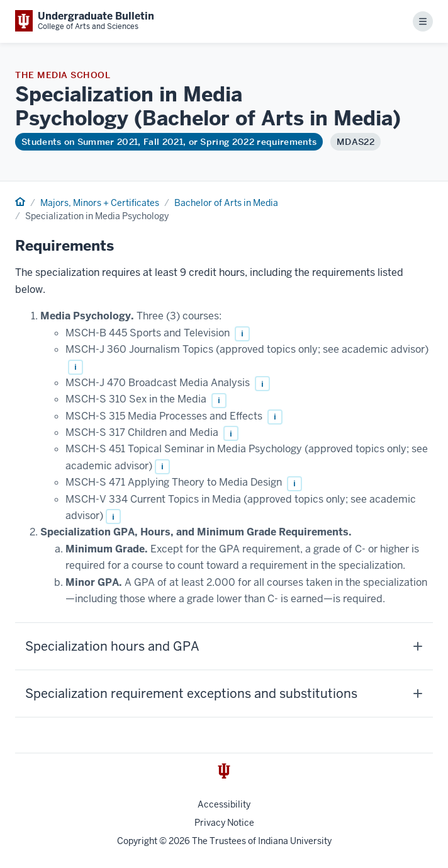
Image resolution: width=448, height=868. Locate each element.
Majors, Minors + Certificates (100, 203)
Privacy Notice (224, 823)
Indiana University (295, 841)
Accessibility (224, 804)
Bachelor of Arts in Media (226, 203)
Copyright (137, 841)
